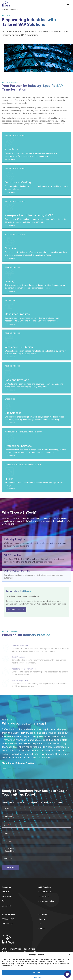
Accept (37, 972)
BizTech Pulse (7, 906)
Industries (43, 914)
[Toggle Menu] (68, 4)
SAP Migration (44, 896)
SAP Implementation (46, 901)
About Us (6, 892)
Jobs (40, 924)
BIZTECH (5, 10)
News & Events (8, 896)
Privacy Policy (36, 977)
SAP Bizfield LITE (45, 892)
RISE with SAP (7, 924)
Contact (42, 929)
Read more (11, 167)
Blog (4, 901)
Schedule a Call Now (16, 618)
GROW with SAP (8, 919)
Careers (42, 919)
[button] (69, 955)
